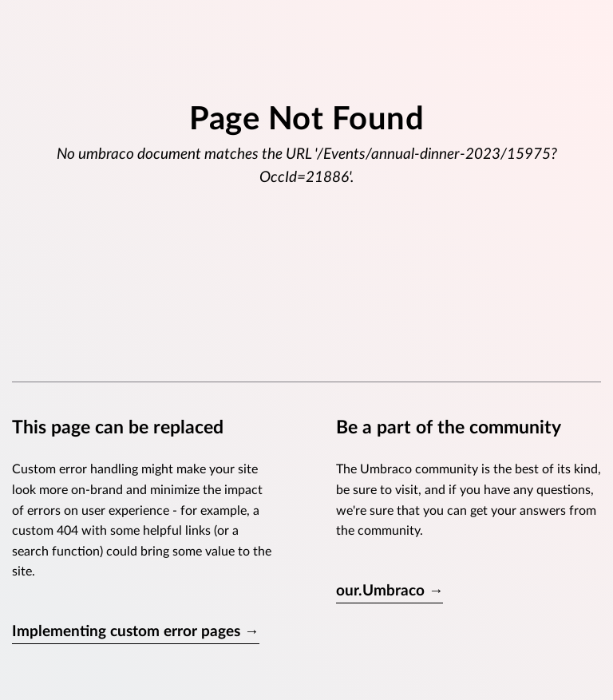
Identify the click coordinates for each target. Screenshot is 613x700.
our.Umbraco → (390, 591)
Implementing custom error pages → (136, 632)
